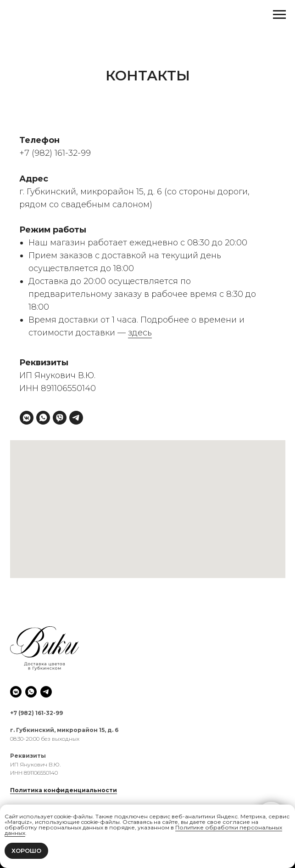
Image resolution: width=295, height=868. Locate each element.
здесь (140, 333)
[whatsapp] (43, 418)
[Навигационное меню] (279, 15)
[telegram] (76, 418)
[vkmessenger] (27, 418)
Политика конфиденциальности (64, 790)
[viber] (60, 418)
